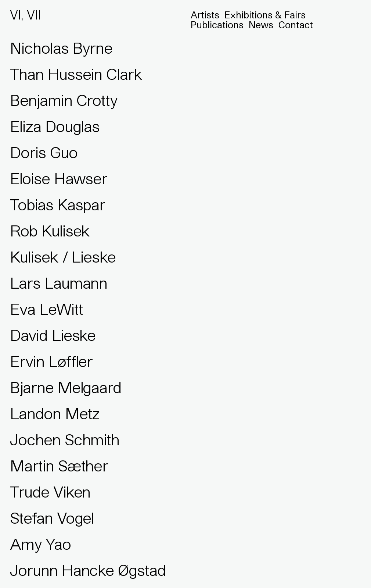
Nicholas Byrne (61, 48)
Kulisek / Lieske (63, 257)
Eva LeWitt (46, 309)
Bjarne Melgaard (66, 387)
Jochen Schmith (65, 439)
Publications (217, 25)
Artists (205, 15)
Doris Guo (44, 152)
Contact (296, 25)
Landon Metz (55, 413)
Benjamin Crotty (64, 100)
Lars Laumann (59, 283)
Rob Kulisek (50, 231)
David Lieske (53, 335)
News (261, 25)
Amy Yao (40, 544)
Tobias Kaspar (57, 204)
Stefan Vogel (52, 518)
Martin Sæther (59, 466)
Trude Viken (50, 492)
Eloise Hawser (59, 178)
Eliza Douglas (55, 126)
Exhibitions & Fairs (265, 15)
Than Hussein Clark (76, 74)
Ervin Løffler (51, 361)
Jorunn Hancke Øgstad (88, 570)
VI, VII (25, 15)
